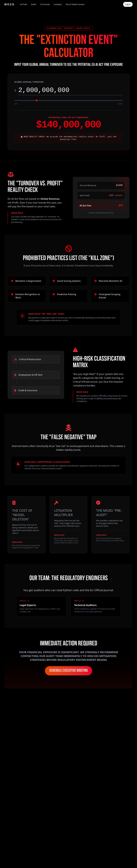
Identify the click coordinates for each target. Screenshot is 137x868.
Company (58, 4)
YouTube (23, 4)
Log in (128, 4)
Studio (34, 4)
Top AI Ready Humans (75, 4)
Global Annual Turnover (29, 82)
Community (45, 4)
